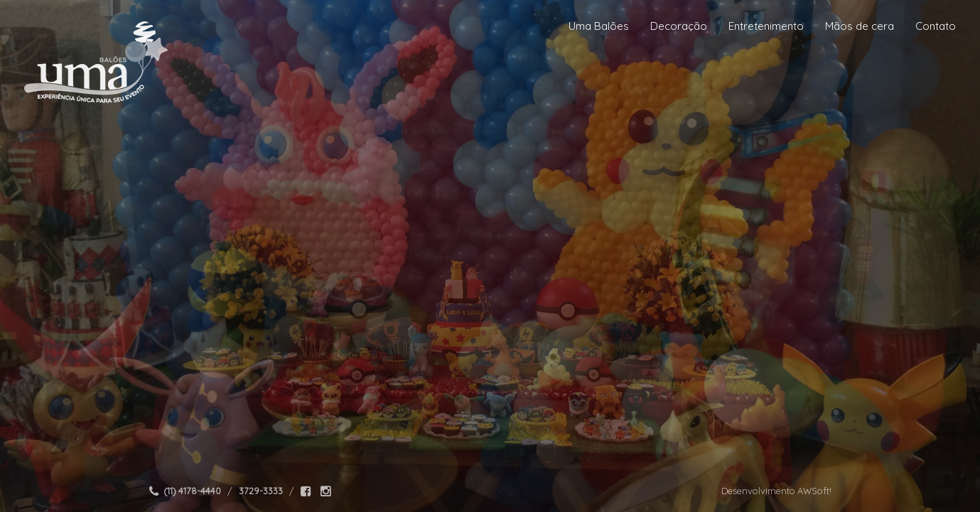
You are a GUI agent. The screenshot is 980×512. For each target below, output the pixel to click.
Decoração (679, 26)
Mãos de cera (860, 26)
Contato (936, 26)
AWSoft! (814, 491)
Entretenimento (766, 26)
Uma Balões (599, 26)
